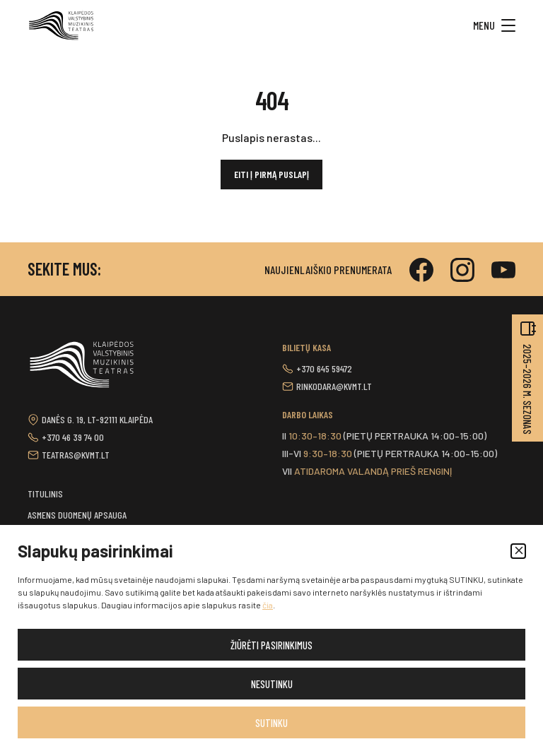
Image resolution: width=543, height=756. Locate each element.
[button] (518, 551)
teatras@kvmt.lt (76, 455)
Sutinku (271, 723)
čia (268, 605)
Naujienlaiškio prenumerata (328, 270)
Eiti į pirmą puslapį (271, 174)
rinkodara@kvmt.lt (334, 386)
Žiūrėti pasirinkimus (271, 645)
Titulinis (45, 494)
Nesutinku (272, 684)
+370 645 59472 (324, 368)
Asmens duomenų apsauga (77, 515)
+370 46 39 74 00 (73, 437)
